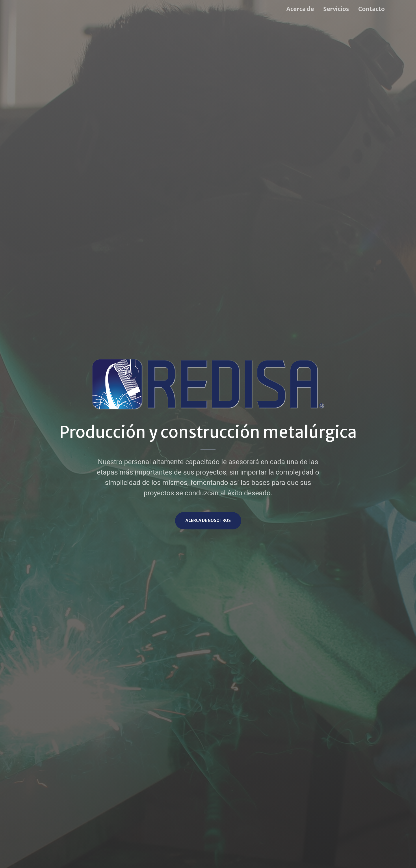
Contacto (372, 9)
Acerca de (300, 9)
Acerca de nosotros (208, 521)
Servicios (336, 9)
